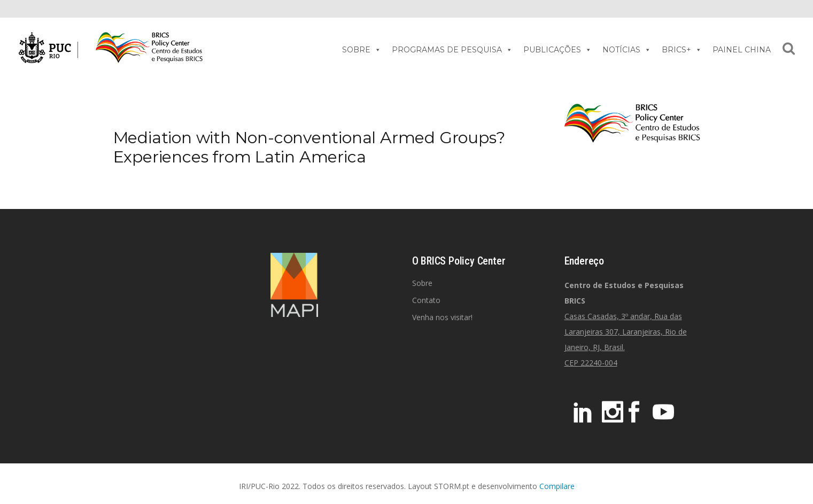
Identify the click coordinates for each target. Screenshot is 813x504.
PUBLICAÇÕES (558, 50)
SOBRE (362, 50)
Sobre (422, 283)
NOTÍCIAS (627, 50)
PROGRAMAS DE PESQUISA (452, 50)
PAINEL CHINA (742, 50)
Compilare (557, 486)
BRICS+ (682, 50)
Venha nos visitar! (442, 317)
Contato (426, 300)
